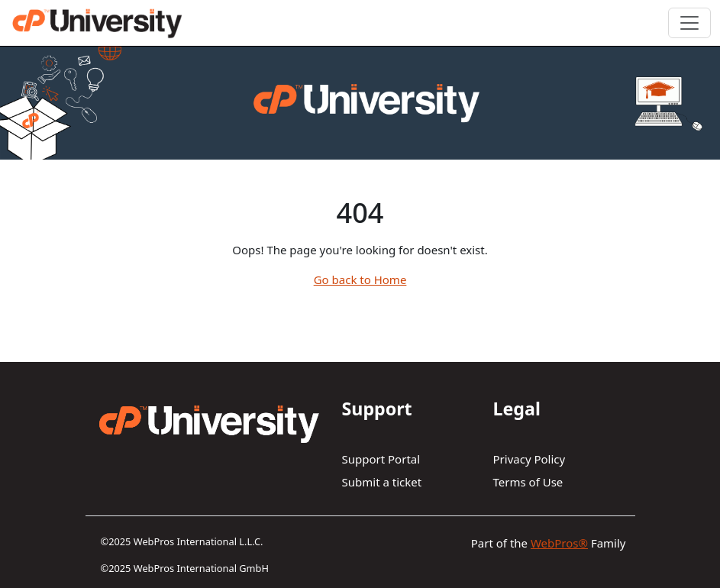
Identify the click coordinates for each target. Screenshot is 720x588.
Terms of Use (528, 482)
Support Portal (381, 459)
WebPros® (559, 543)
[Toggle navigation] (689, 23)
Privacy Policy (530, 459)
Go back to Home (360, 279)
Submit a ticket (382, 482)
